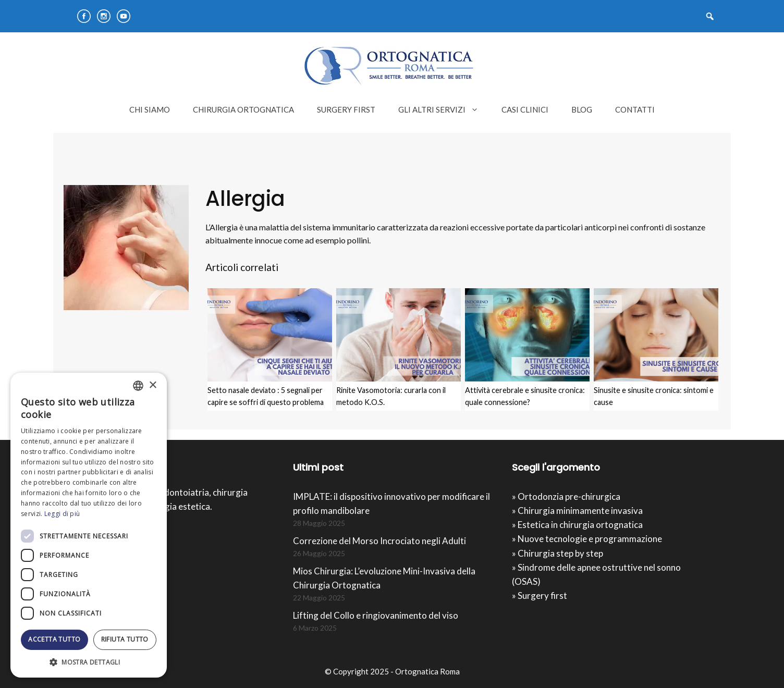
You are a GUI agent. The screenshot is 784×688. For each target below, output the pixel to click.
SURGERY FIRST (346, 109)
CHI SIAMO (150, 109)
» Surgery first (540, 595)
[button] (89, 662)
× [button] (152, 385)
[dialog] (89, 525)
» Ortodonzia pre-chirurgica (566, 496)
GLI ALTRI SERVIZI (444, 109)
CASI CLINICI (525, 109)
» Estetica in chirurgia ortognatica (577, 525)
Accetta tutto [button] (54, 639)
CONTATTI (635, 109)
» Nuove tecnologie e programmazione (587, 539)
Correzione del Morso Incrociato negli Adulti (379, 541)
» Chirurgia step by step (558, 553)
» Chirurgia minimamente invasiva (577, 511)
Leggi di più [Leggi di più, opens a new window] (62, 514)
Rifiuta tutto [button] (125, 639)
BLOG (582, 109)
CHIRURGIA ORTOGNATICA (243, 109)
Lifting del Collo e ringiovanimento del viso (376, 615)
